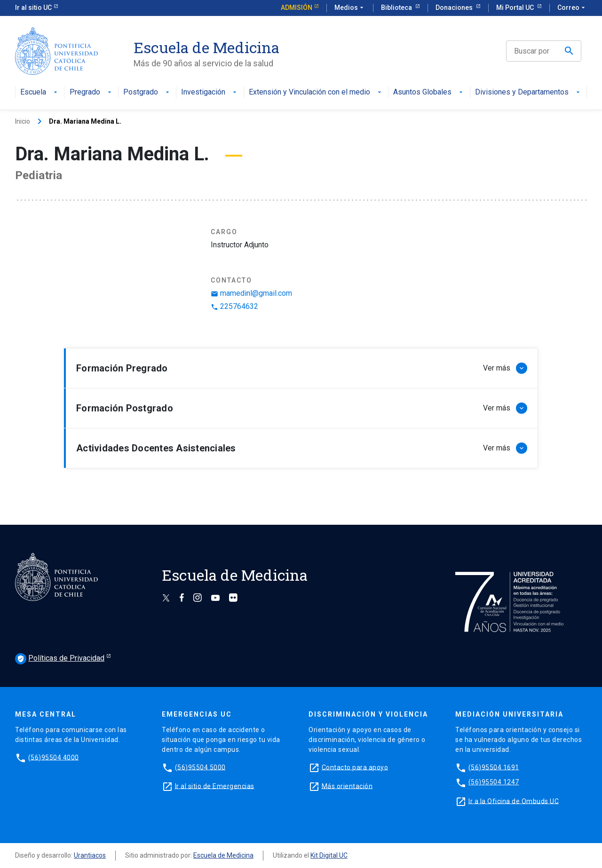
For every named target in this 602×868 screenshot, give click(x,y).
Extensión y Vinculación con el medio (316, 92)
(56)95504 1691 (494, 767)
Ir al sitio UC (33, 8)
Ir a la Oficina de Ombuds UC (514, 801)
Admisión (297, 8)
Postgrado (147, 92)
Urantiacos (90, 855)
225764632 (234, 306)
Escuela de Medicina (223, 855)
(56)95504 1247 (494, 782)
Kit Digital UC (329, 855)
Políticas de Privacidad (60, 659)
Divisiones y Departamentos (528, 92)
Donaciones (455, 8)
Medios (350, 8)
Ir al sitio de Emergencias (215, 786)
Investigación (210, 92)
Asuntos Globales (429, 92)
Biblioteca (397, 8)
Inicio (23, 121)
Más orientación (347, 786)
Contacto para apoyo (355, 767)
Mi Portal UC (516, 8)
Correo (572, 8)
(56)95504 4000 (54, 757)
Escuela (40, 92)
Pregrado (91, 92)
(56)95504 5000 (200, 767)
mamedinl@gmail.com (251, 293)
